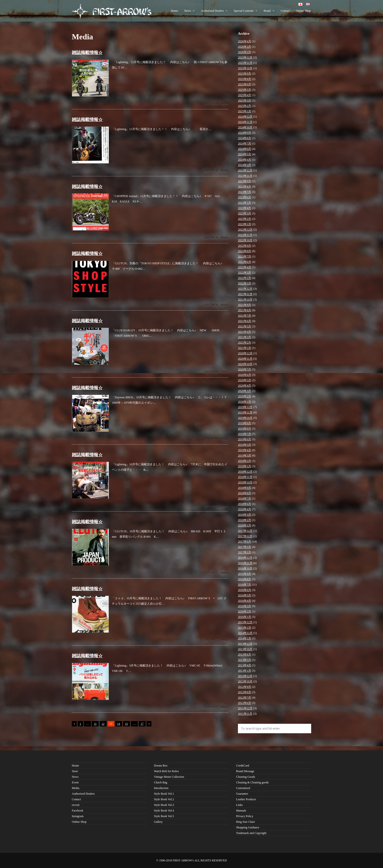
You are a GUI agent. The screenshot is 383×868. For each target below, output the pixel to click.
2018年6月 (245, 504)
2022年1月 (245, 283)
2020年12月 (245, 353)
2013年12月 (245, 644)
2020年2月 (245, 396)
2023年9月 (245, 181)
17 (142, 724)
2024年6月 (245, 149)
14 (119, 724)
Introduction (161, 788)
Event (75, 782)
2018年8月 (245, 493)
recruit (76, 805)
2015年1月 (245, 628)
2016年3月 (245, 606)
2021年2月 (245, 343)
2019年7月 (245, 434)
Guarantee (242, 794)
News (189, 11)
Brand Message (245, 771)
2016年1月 (245, 617)
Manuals (241, 811)
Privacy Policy (245, 816)
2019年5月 (245, 445)
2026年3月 (245, 47)
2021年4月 (245, 332)
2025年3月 (245, 100)
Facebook (78, 811)
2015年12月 (245, 622)
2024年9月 (245, 133)
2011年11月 (245, 714)
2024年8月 (245, 138)
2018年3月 (245, 515)
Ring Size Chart (245, 822)
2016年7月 (245, 585)
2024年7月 (245, 144)
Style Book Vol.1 (164, 794)
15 (127, 724)
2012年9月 (245, 687)
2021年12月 (245, 289)
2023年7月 (245, 192)
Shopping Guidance (248, 827)
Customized (243, 788)
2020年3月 (245, 391)
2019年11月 (245, 412)
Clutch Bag (160, 782)
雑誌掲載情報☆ (87, 53)
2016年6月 (245, 590)
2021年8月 (245, 310)
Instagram (78, 816)
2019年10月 (245, 418)
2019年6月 (245, 439)
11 (95, 724)
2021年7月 (245, 316)
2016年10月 (245, 568)
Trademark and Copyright (251, 833)
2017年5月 (245, 547)
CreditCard (242, 766)
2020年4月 (245, 386)
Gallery (158, 822)
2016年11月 (245, 563)
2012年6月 (245, 703)
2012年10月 (245, 681)
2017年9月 (245, 542)
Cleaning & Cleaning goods (252, 782)
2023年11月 (245, 176)
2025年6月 (245, 84)
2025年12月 (245, 57)
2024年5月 (245, 154)
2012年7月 (245, 698)
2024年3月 (245, 165)
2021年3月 (245, 337)
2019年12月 (245, 407)
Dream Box (161, 766)
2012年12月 (245, 676)
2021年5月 (245, 326)
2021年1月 (245, 348)
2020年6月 (245, 375)
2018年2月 (245, 520)
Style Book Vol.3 (164, 805)
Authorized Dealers (214, 11)
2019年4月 (245, 450)
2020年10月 (245, 364)
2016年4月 (245, 601)
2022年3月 (245, 273)
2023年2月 (245, 219)
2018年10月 (245, 482)
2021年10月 (245, 300)
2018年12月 (245, 472)
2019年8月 (245, 429)
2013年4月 (245, 665)
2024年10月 (245, 127)
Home (175, 11)
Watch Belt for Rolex (166, 771)
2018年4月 (245, 509)
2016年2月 (245, 612)
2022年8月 (245, 251)
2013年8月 (245, 655)
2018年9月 (245, 488)
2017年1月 (245, 552)
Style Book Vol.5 (164, 816)
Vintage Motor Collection (169, 777)
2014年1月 (245, 638)
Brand (269, 11)
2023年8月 (245, 187)
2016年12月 (245, 558)
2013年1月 (245, 671)
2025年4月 (245, 95)
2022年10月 (245, 240)
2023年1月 (245, 224)
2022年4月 (245, 267)
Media (224, 104)
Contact (285, 11)
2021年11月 (245, 294)
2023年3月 (245, 213)
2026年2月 (245, 52)
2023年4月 (245, 208)
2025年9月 (245, 74)
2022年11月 (245, 235)
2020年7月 (245, 369)
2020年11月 (245, 359)
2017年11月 (245, 536)
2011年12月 (245, 708)
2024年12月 (245, 117)
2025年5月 (245, 90)
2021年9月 (245, 305)
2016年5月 (245, 595)
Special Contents (246, 11)
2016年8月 (245, 579)
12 (103, 724)
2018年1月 (245, 525)
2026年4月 (245, 41)
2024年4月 (245, 160)
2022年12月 (245, 230)
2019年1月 (245, 466)
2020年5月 (245, 380)
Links (239, 805)
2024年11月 (245, 122)
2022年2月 (245, 278)
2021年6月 (245, 321)
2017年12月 (245, 531)
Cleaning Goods (245, 777)
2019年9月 (245, 423)
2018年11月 (245, 477)
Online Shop (303, 11)
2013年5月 (245, 660)
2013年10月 (245, 649)
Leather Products (246, 799)
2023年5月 (245, 203)
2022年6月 (245, 262)
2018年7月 (245, 499)
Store (75, 771)
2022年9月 (245, 246)
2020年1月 (245, 402)
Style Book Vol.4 (164, 811)
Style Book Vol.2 (164, 799)
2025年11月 (245, 63)
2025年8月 (245, 79)
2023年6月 (245, 197)
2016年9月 (245, 574)
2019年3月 (245, 456)
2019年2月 (245, 461)
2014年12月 (245, 633)
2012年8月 (245, 692)
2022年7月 (245, 256)
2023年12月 (245, 170)
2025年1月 (245, 111)
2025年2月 (245, 106)
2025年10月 (245, 68)
